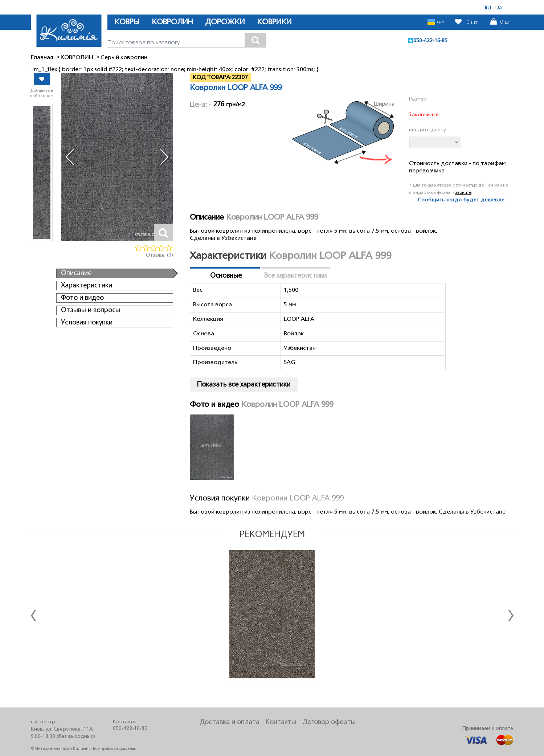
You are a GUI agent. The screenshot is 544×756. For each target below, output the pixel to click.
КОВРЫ (127, 22)
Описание (76, 273)
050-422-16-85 (430, 41)
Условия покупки (87, 323)
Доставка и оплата (230, 722)
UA (499, 8)
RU (488, 8)
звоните (463, 193)
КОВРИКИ (274, 22)
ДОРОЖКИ (225, 22)
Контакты (281, 722)
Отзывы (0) (159, 255)
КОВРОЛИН (172, 22)
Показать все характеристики (244, 385)
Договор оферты (329, 722)
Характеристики (87, 286)
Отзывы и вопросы (91, 310)
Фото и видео (82, 298)
